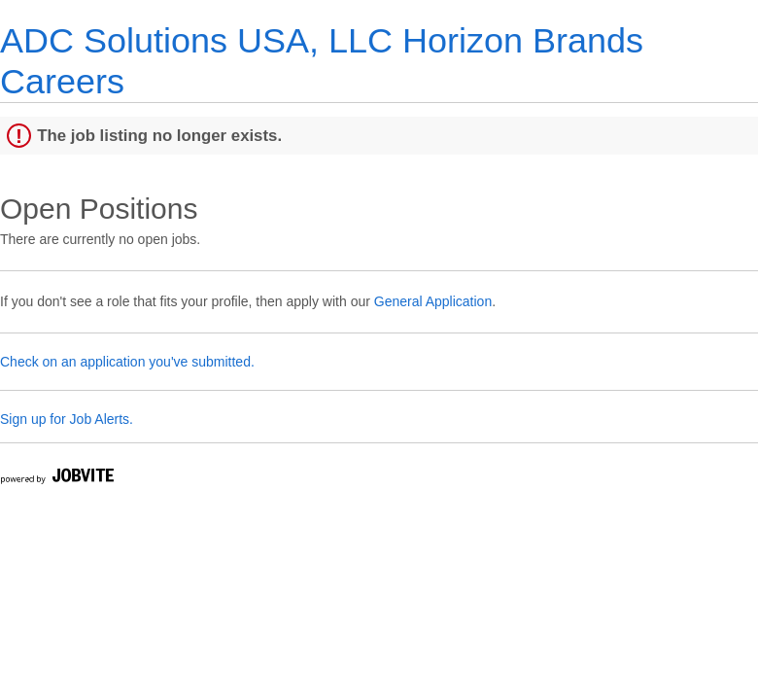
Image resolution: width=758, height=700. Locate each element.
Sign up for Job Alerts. (67, 419)
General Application (433, 301)
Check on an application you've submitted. (127, 362)
